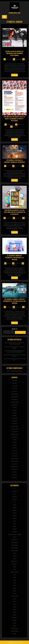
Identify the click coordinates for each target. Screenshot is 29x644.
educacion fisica (15, 551)
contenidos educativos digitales (14, 534)
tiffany (14, 626)
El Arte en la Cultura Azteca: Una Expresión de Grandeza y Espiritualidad (14, 343)
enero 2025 (14, 424)
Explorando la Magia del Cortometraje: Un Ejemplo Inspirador (15, 355)
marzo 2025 (15, 418)
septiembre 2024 (14, 434)
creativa (15, 537)
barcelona (14, 510)
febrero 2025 (14, 421)
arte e (14, 494)
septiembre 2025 (15, 402)
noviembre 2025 (14, 397)
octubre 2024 (15, 432)
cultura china (15, 540)
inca (15, 575)
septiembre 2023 (15, 467)
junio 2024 (14, 442)
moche (14, 588)
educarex (14, 556)
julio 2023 (14, 472)
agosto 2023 (15, 469)
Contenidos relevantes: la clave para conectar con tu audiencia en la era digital (15, 212)
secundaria (14, 618)
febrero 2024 (15, 453)
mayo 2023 (14, 477)
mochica (15, 591)
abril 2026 (15, 383)
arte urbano (15, 497)
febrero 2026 (14, 389)
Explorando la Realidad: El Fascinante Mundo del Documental (15, 161)
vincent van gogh (15, 631)
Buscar (20, 332)
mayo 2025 (14, 413)
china (15, 521)
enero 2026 (14, 391)
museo (15, 594)
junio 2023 (15, 475)
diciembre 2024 (15, 426)
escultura (14, 559)
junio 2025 (15, 410)
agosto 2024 (14, 437)
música (15, 599)
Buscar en (14, 329)
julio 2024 (15, 440)
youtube (15, 634)
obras (14, 604)
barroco (15, 513)
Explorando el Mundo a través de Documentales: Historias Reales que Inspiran (15, 301)
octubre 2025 (14, 399)
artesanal (14, 499)
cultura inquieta (14, 548)
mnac (15, 585)
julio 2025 (14, 408)
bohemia (15, 516)
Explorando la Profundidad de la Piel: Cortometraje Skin (15, 359)
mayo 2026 (14, 381)
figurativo (14, 564)
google (15, 567)
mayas (14, 583)
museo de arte (14, 596)
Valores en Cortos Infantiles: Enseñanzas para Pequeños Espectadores (14, 54)
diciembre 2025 (14, 394)
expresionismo (14, 561)
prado (14, 612)
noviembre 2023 (14, 461)
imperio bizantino (15, 572)
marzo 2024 (14, 451)
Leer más (14, 75)
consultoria (14, 532)
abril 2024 (14, 448)
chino (15, 524)
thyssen (15, 623)
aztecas (14, 508)
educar (15, 553)
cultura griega (15, 545)
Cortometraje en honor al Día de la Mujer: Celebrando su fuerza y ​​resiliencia (14, 119)
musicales (14, 602)
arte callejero (15, 491)
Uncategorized (15, 628)
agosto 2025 (15, 405)
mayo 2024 (15, 445)
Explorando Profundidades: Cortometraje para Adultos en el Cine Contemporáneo (15, 351)
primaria (15, 615)
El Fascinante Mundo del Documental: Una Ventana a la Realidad (14, 258)
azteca (15, 505)
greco (15, 569)
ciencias (14, 526)
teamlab (15, 620)
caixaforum (15, 518)
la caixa (15, 577)
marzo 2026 (15, 386)
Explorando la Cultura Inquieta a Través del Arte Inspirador (15, 347)
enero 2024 (15, 456)
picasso (15, 610)
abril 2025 (15, 416)
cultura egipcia (15, 542)
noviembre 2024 (15, 429)
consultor (14, 529)
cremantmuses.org (14, 13)
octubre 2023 (14, 464)
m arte (14, 580)
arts (14, 502)
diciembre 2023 (14, 459)
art (15, 489)
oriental (15, 607)
